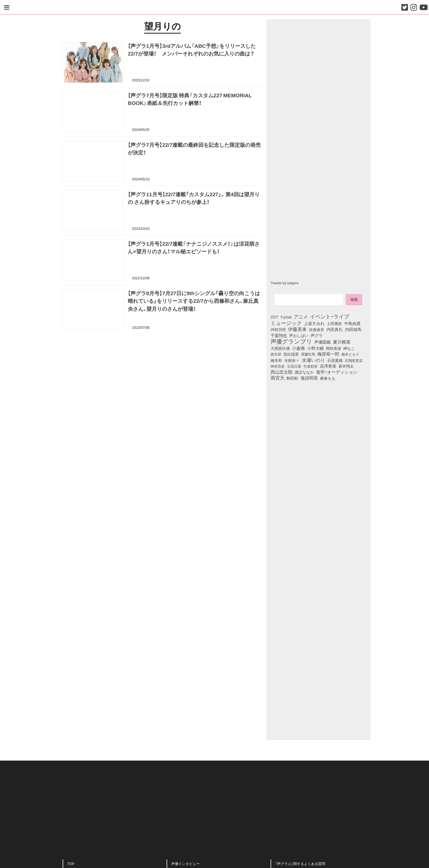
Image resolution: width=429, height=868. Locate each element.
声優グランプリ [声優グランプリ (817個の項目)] (291, 341)
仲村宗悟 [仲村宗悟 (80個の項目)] (278, 329)
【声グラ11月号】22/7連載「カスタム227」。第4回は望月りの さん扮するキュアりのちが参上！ (194, 199)
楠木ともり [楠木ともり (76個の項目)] (350, 354)
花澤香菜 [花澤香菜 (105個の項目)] (328, 366)
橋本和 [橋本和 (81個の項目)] (276, 360)
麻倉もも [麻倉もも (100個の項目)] (328, 378)
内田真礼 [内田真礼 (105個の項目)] (335, 329)
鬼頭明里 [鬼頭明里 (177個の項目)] (309, 378)
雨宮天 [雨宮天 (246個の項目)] (278, 378)
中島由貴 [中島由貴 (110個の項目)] (352, 323)
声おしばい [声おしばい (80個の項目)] (299, 335)
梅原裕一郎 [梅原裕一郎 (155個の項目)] (328, 354)
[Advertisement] (163, 363)
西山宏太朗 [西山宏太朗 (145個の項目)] (282, 372)
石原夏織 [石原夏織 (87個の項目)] (335, 360)
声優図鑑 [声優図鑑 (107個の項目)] (323, 342)
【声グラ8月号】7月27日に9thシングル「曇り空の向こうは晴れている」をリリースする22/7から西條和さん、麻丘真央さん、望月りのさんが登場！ (194, 302)
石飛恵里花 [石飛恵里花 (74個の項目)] (354, 360)
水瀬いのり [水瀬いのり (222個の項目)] (313, 360)
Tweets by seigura (285, 283)
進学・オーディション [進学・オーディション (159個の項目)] (337, 372)
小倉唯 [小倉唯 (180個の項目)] (298, 348)
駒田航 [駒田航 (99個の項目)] (292, 378)
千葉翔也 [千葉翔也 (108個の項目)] (279, 335)
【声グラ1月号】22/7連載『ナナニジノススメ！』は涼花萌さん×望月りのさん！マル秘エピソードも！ (194, 248)
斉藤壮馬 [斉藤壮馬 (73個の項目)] (308, 354)
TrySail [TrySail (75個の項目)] (286, 317)
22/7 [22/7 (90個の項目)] (274, 317)
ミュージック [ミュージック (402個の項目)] (286, 323)
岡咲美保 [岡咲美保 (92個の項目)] (334, 348)
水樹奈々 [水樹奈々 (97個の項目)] (292, 360)
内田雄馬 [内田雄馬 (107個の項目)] (353, 329)
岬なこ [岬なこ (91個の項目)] (349, 348)
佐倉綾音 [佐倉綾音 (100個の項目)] (317, 329)
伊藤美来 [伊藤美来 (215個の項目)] (297, 329)
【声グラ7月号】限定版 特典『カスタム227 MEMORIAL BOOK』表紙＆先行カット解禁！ (190, 100)
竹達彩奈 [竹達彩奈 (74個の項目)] (311, 366)
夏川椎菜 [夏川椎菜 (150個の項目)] (342, 342)
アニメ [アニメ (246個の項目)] (301, 316)
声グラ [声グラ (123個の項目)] (317, 335)
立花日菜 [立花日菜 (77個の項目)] (294, 366)
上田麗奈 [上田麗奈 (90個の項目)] (334, 323)
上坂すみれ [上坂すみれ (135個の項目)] (314, 323)
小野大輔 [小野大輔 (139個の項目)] (315, 348)
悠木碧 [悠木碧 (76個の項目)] (276, 354)
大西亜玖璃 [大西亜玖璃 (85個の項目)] (280, 348)
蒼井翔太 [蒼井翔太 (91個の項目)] (346, 366)
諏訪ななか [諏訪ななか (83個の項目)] (304, 372)
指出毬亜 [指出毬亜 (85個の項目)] (291, 354)
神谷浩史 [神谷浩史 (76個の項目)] (278, 366)
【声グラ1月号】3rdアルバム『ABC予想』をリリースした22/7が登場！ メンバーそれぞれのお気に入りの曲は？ (192, 50)
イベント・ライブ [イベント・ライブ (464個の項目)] (330, 316)
